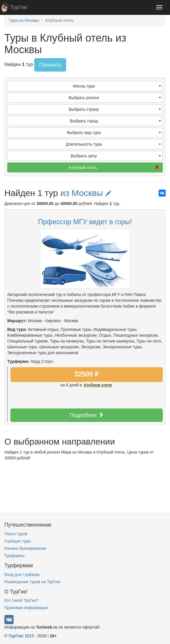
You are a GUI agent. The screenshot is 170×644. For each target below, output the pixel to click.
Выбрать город (115, 121)
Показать (50, 65)
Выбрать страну (115, 109)
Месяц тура (117, 86)
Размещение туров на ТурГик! (32, 582)
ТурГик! (19, 7)
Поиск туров (16, 534)
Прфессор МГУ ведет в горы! (85, 222)
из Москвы (86, 193)
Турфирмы (14, 556)
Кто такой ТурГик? (21, 600)
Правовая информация (26, 608)
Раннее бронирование (25, 548)
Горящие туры (18, 541)
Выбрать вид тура (114, 133)
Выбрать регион (115, 98)
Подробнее (86, 415)
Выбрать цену (116, 156)
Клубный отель (114, 167)
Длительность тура (113, 144)
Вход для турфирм (22, 575)
